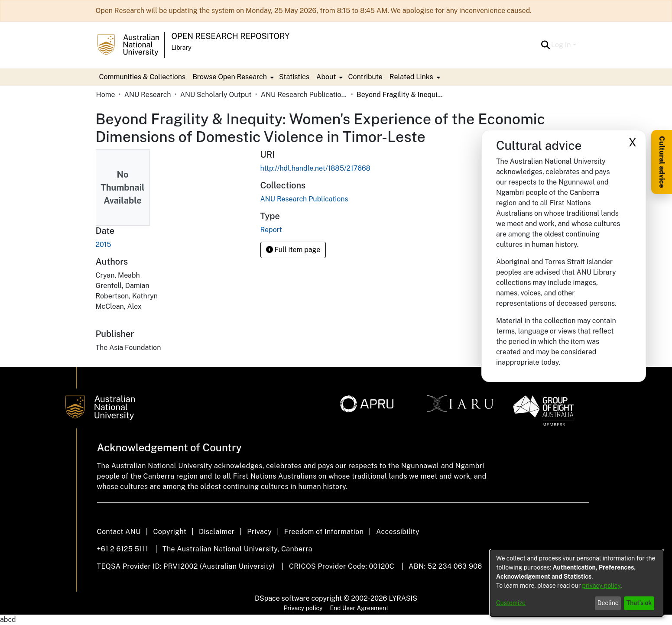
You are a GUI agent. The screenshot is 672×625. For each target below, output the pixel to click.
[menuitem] (232, 77)
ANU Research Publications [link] (304, 95)
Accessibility (398, 532)
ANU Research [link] (148, 95)
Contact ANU (119, 532)
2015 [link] (104, 244)
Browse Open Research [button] (230, 77)
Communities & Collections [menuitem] (143, 77)
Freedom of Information (324, 532)
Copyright (170, 532)
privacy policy (601, 586)
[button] (545, 45)
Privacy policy (303, 608)
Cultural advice (662, 162)
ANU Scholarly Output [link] (216, 95)
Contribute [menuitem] (365, 77)
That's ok (639, 603)
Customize (511, 603)
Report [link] (271, 230)
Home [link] (106, 95)
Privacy (259, 532)
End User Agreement (359, 608)
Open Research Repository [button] (231, 36)
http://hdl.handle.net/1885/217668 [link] (315, 168)
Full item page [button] (293, 250)
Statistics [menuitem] (294, 77)
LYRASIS (403, 598)
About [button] (326, 77)
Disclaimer (217, 532)
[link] (304, 199)
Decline (608, 603)
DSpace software (282, 598)
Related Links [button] (411, 77)
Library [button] (182, 48)
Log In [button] (562, 45)
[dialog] (577, 583)
